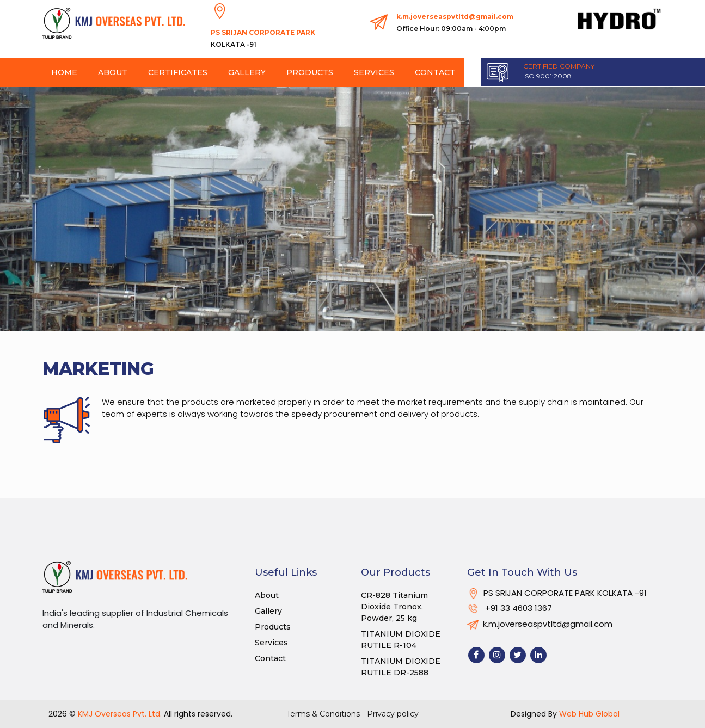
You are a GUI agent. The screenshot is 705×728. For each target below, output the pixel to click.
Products (310, 72)
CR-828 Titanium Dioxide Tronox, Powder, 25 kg (394, 607)
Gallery (247, 72)
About (113, 72)
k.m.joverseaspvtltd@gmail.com (455, 24)
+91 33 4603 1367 (510, 608)
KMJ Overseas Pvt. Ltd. (120, 714)
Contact (435, 72)
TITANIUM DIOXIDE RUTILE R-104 (401, 640)
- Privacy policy (390, 714)
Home (64, 72)
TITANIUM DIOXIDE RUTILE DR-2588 (401, 667)
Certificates (178, 72)
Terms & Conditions (324, 714)
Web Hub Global (589, 714)
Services (374, 72)
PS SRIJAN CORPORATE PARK (263, 39)
